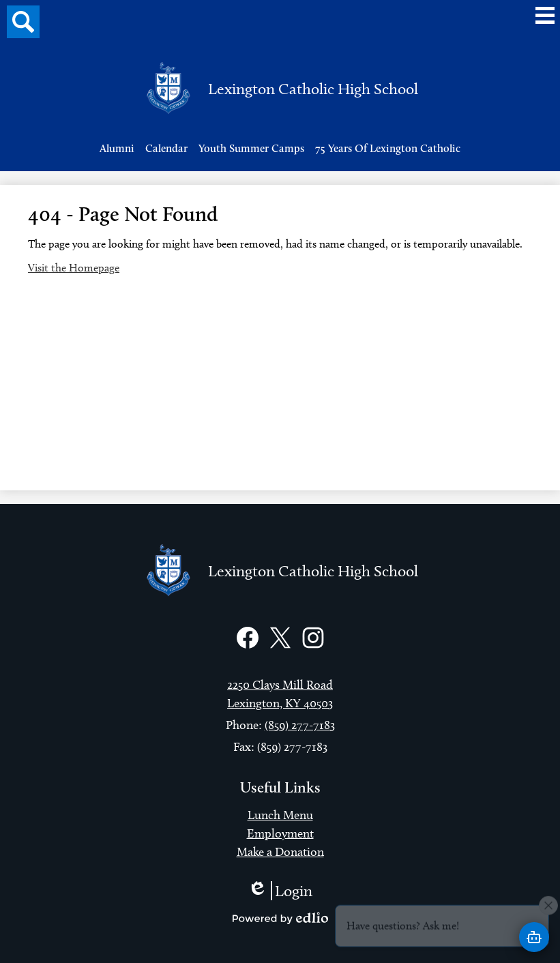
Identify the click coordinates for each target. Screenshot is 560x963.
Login (280, 891)
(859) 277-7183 (300, 725)
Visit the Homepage (74, 268)
